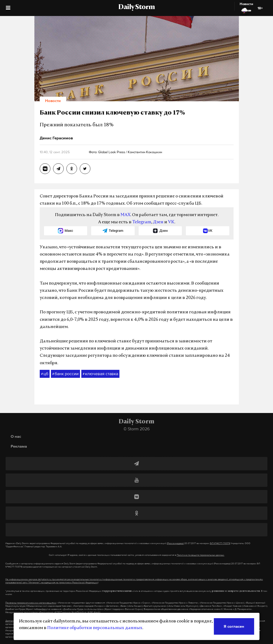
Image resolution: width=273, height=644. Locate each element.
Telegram (142, 222)
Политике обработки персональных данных (95, 628)
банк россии (65, 374)
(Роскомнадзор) (175, 543)
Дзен (158, 222)
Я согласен (234, 626)
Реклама (19, 446)
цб (45, 374)
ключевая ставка (100, 374)
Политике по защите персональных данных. (201, 555)
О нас (16, 436)
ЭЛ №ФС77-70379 (220, 543)
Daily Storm (136, 7)
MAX (125, 215)
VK (171, 222)
